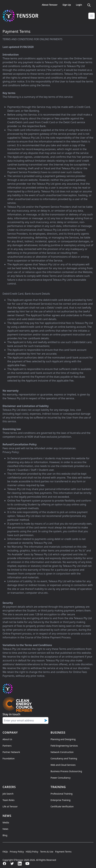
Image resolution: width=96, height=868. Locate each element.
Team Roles (9, 800)
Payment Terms (63, 852)
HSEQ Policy (32, 852)
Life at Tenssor (10, 806)
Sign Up (67, 5)
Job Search (8, 794)
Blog (5, 835)
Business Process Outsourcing (66, 771)
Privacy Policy (17, 852)
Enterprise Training (61, 800)
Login (79, 5)
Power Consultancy (61, 778)
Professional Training (62, 794)
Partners (7, 746)
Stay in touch (11, 714)
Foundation (9, 758)
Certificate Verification (62, 806)
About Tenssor (50, 5)
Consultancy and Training (64, 758)
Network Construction (62, 752)
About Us (7, 739)
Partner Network (11, 752)
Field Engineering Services (64, 746)
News (5, 829)
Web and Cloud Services (63, 765)
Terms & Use (47, 852)
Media (6, 822)
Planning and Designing (63, 739)
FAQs (5, 852)
